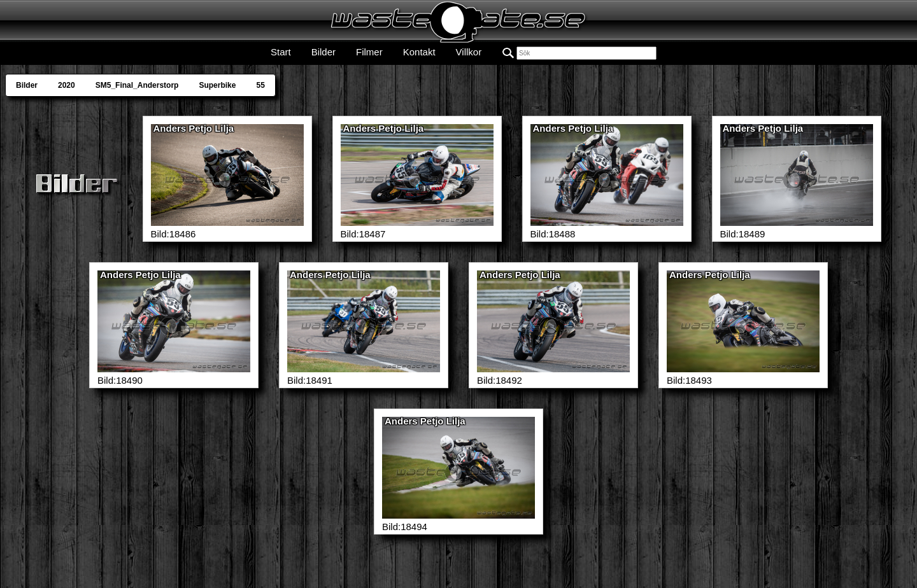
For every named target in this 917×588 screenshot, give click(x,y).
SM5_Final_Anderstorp (137, 85)
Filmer (369, 52)
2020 (67, 85)
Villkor (469, 52)
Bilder (323, 52)
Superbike (217, 85)
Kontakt (419, 52)
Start (281, 52)
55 (260, 85)
